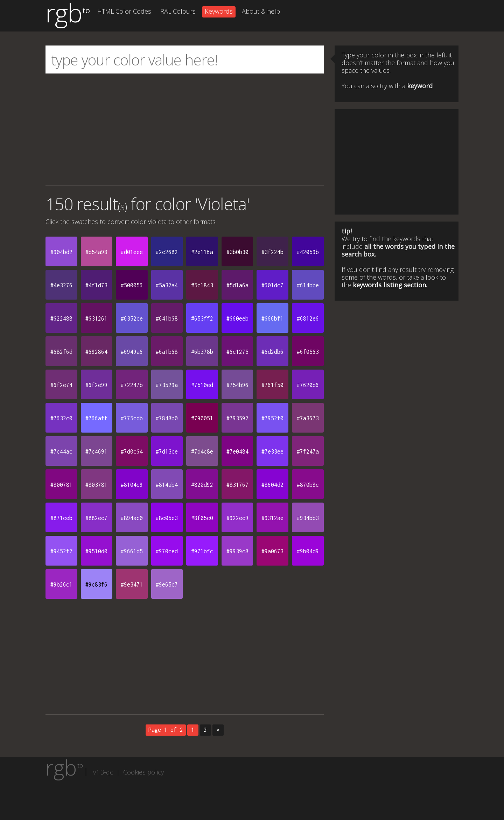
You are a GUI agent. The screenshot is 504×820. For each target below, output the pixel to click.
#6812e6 (308, 318)
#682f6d (61, 352)
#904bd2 (61, 252)
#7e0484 (237, 451)
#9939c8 (237, 551)
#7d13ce (167, 451)
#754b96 (237, 385)
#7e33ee (272, 451)
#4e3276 (61, 285)
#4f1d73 (96, 285)
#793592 (237, 418)
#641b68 (167, 318)
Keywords (219, 11)
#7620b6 (308, 385)
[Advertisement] (185, 129)
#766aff (96, 418)
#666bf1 (272, 318)
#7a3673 (308, 418)
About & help (261, 11)
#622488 (61, 318)
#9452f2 (61, 551)
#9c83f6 (96, 584)
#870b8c (308, 485)
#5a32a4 (167, 285)
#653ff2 (202, 318)
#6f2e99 (96, 385)
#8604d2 (272, 485)
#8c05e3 (167, 518)
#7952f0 (272, 418)
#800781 (61, 485)
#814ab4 (167, 485)
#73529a (167, 385)
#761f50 (272, 385)
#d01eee (132, 252)
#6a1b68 (167, 352)
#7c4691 (96, 451)
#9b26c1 (61, 584)
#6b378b (202, 352)
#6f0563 (308, 352)
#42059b (308, 252)
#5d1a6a (237, 285)
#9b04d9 (308, 551)
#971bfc (202, 551)
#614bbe (308, 285)
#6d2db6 (272, 352)
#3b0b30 (237, 252)
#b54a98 (96, 252)
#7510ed (202, 385)
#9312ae (272, 518)
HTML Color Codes (124, 11)
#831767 (237, 485)
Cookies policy (143, 772)
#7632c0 (61, 418)
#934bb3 (308, 518)
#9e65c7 (167, 584)
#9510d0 (96, 551)
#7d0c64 (132, 451)
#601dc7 (272, 285)
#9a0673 (272, 551)
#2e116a (202, 252)
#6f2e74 (61, 385)
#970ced (167, 551)
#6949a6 (132, 352)
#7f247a (308, 451)
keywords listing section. (390, 285)
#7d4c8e (202, 451)
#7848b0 (167, 418)
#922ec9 (237, 518)
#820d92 (202, 485)
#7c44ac (61, 451)
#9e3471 (132, 584)
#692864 (96, 352)
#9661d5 (132, 551)
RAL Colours (178, 11)
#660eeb (237, 318)
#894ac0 (132, 518)
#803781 (96, 485)
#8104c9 (132, 485)
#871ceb (61, 518)
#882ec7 (96, 518)
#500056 (132, 285)
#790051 (202, 418)
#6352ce (132, 318)
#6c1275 (237, 352)
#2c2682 (167, 252)
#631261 (96, 318)
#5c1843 (202, 285)
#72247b (132, 385)
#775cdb (132, 418)
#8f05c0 (202, 518)
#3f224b (272, 252)
